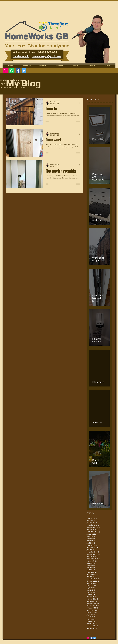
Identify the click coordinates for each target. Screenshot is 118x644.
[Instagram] (6, 71)
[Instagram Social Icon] (88, 638)
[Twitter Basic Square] (95, 638)
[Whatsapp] (12, 71)
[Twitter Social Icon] (24, 71)
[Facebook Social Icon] (18, 71)
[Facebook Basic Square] (91, 638)
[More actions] (80, 103)
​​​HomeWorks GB (37, 36)
